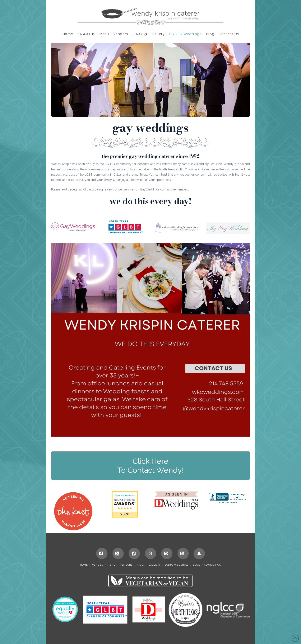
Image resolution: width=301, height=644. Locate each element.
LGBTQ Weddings (177, 565)
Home (84, 565)
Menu (112, 565)
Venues (98, 565)
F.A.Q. (141, 565)
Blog (196, 565)
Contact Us (213, 565)
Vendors (126, 565)
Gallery (154, 565)
